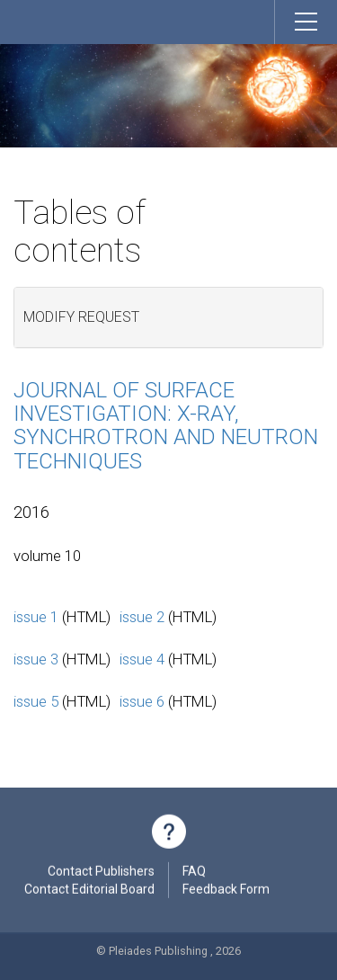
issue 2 (142, 617)
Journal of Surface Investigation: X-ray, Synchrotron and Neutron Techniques (166, 426)
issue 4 (142, 659)
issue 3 (36, 659)
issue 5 (36, 701)
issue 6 (142, 701)
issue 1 (36, 617)
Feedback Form (226, 891)
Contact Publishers (101, 873)
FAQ (194, 873)
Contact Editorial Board (89, 891)
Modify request (81, 317)
